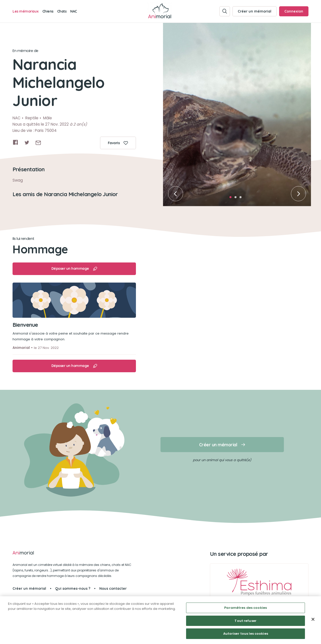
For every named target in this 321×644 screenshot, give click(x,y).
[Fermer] (313, 619)
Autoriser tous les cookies (246, 634)
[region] (160, 620)
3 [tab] (242, 199)
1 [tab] (232, 199)
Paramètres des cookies (246, 608)
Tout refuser (246, 621)
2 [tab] (237, 199)
